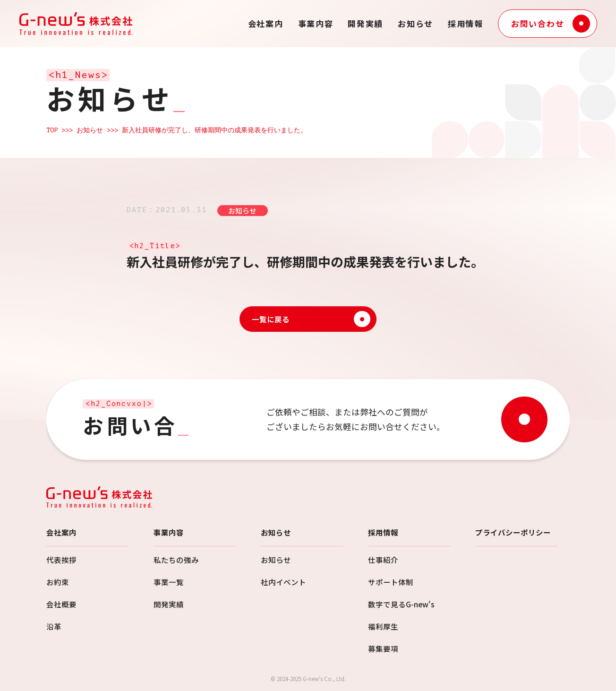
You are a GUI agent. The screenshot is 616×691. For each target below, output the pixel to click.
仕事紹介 (383, 560)
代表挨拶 (61, 560)
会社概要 (61, 604)
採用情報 (466, 23)
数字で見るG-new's (401, 604)
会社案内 (266, 23)
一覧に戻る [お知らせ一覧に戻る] (311, 319)
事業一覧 (169, 582)
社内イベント (283, 582)
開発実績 (365, 23)
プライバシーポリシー (513, 532)
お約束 (58, 582)
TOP (52, 130)
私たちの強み (176, 560)
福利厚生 (383, 626)
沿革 (54, 626)
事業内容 (316, 23)
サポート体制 (391, 582)
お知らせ (415, 23)
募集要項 (383, 648)
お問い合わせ (551, 23)
